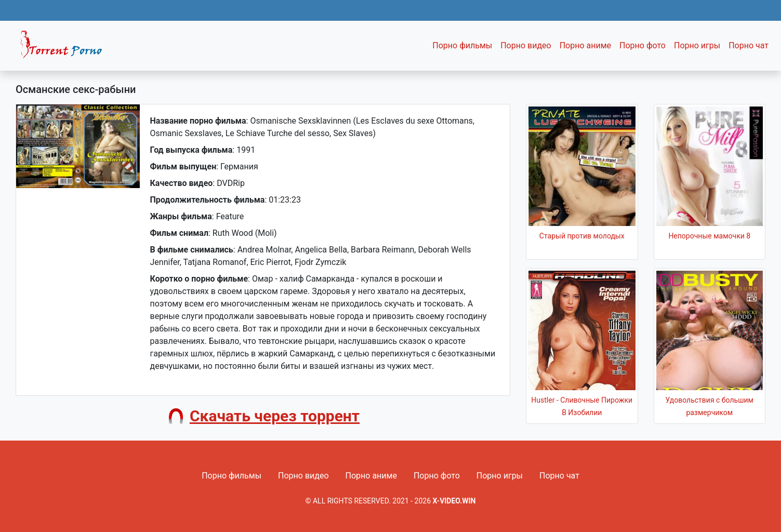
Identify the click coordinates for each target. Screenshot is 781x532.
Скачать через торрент (275, 416)
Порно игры (697, 45)
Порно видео (526, 45)
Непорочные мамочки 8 (709, 236)
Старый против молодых (582, 236)
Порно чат (749, 45)
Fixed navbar (65, 48)
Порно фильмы (462, 45)
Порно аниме (585, 45)
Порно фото (643, 45)
